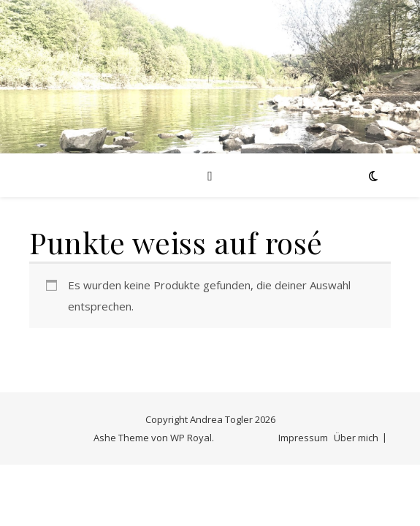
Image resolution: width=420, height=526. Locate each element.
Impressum (303, 438)
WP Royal (191, 438)
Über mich (356, 438)
